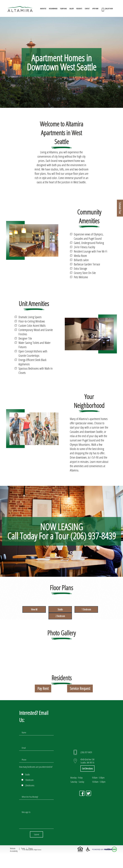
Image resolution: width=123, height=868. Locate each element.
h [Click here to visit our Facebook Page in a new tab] (82, 793)
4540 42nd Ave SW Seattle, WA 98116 (87, 761)
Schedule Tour (120, 208)
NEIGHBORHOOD (53, 9)
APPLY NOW (95, 9)
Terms (23, 848)
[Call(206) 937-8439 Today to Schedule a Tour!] (107, 10)
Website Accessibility (14, 850)
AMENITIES (43, 9)
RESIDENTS (79, 9)
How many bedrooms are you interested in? (36, 767)
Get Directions (87, 768)
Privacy (31, 848)
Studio (60, 609)
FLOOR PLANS (63, 9)
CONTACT (87, 9)
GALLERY (72, 9)
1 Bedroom (86, 609)
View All (34, 609)
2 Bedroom (60, 616)
